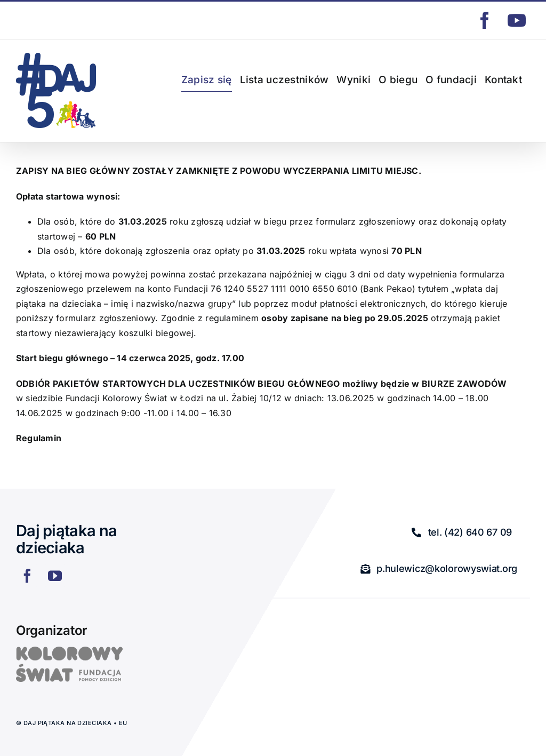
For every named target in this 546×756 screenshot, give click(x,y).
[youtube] (55, 576)
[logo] (69, 651)
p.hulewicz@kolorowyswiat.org (65, 20)
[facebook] (27, 576)
